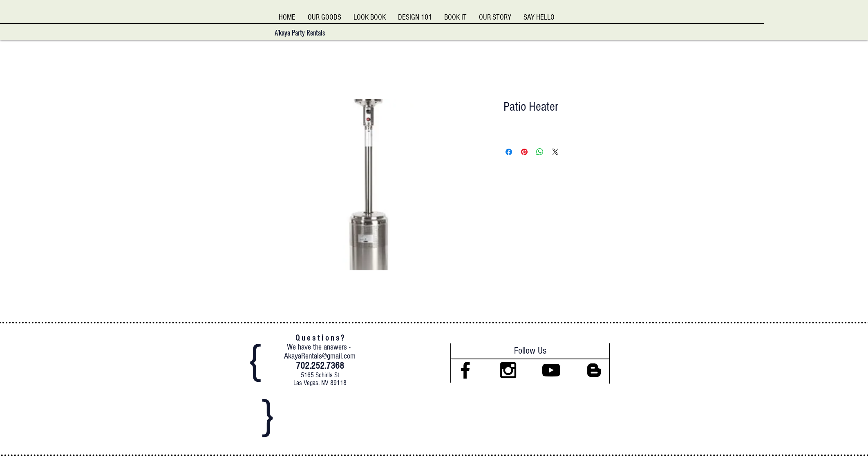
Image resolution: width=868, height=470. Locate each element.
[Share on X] (555, 152)
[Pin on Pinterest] (524, 152)
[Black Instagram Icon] (508, 370)
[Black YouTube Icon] (551, 370)
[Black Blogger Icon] (594, 370)
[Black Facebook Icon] (465, 370)
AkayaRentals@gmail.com (320, 356)
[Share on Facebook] (509, 152)
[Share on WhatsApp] (540, 152)
